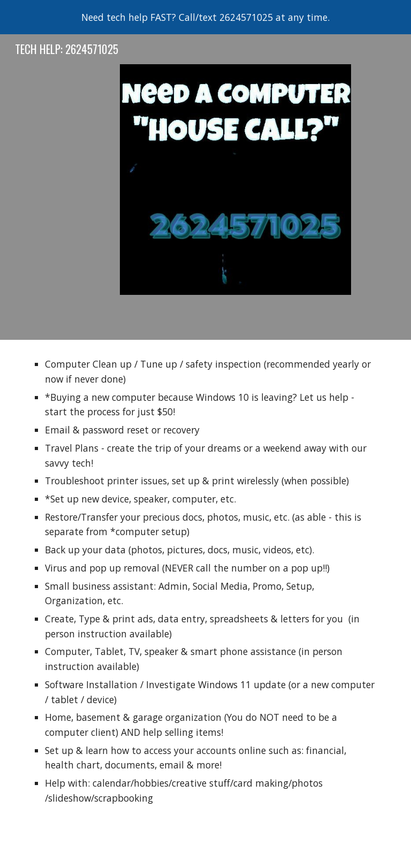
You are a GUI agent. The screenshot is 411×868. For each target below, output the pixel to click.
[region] (205, 17)
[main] (205, 586)
